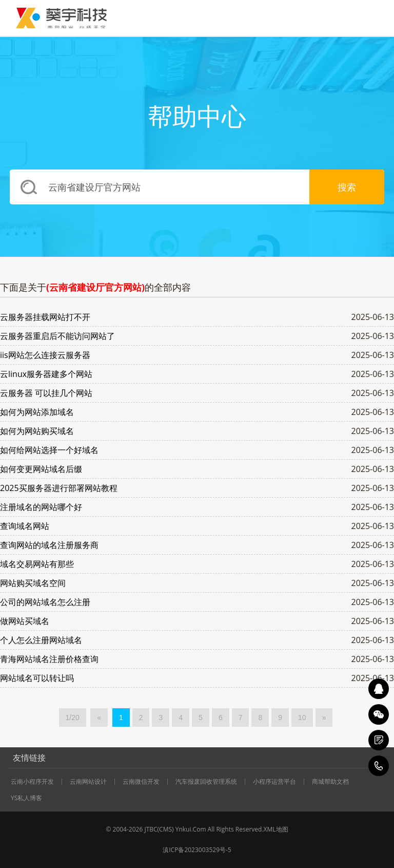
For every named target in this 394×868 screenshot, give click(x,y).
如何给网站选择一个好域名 (49, 450)
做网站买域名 (25, 621)
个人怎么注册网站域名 (41, 640)
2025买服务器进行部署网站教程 (59, 488)
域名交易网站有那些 (37, 564)
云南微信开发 (141, 782)
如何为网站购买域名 (37, 431)
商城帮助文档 (330, 782)
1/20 (73, 718)
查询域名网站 (25, 526)
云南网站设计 (88, 782)
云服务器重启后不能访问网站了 (57, 336)
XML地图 (276, 829)
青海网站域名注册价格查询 (49, 659)
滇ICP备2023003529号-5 (197, 850)
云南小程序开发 (32, 782)
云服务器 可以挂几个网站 (46, 393)
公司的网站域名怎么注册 (45, 602)
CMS (165, 829)
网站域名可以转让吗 (37, 678)
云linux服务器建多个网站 (46, 374)
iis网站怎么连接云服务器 (45, 355)
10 (302, 718)
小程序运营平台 (274, 782)
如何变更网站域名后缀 (41, 469)
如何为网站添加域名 (37, 412)
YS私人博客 (26, 798)
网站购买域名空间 (33, 583)
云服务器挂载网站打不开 (45, 317)
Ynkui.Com (191, 829)
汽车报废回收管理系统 (206, 782)
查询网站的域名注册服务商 (49, 545)
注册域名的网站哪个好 (41, 507)
